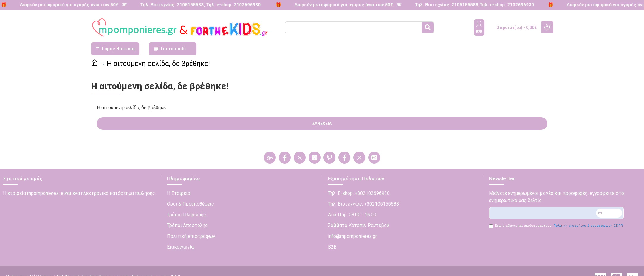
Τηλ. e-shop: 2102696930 (230, 5)
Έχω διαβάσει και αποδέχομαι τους (556, 226)
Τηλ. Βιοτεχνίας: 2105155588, (444, 5)
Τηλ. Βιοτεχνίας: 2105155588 (169, 5)
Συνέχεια (322, 124)
